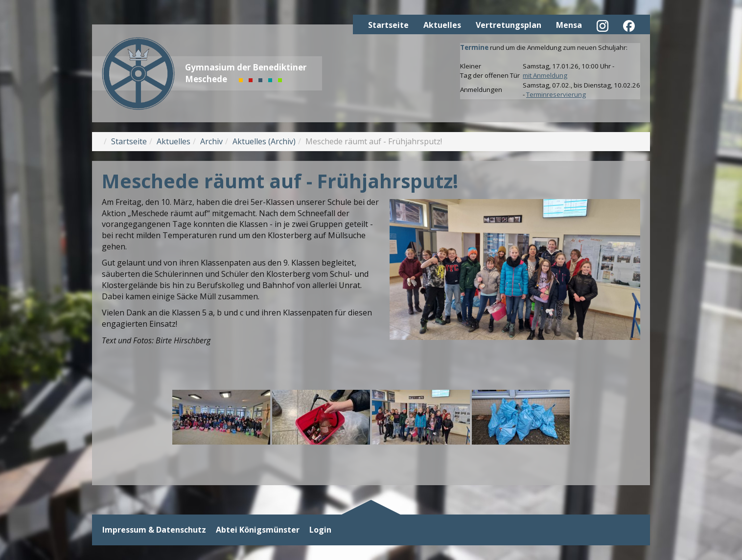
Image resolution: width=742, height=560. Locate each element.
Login (320, 530)
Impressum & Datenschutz (154, 530)
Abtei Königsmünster (258, 530)
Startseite (388, 25)
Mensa (569, 25)
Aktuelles (442, 25)
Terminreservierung (556, 94)
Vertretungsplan (509, 25)
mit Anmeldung (545, 75)
